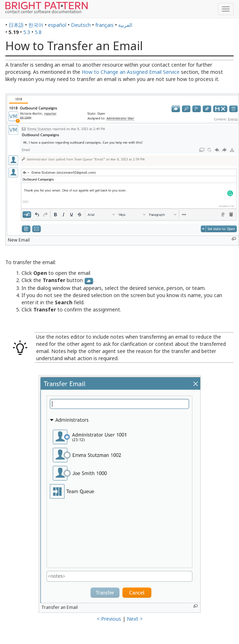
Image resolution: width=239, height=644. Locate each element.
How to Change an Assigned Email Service (131, 72)
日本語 (16, 25)
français (104, 25)
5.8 (38, 32)
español (57, 25)
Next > (135, 619)
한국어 (36, 25)
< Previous (109, 619)
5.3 (27, 32)
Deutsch (81, 25)
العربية (125, 25)
